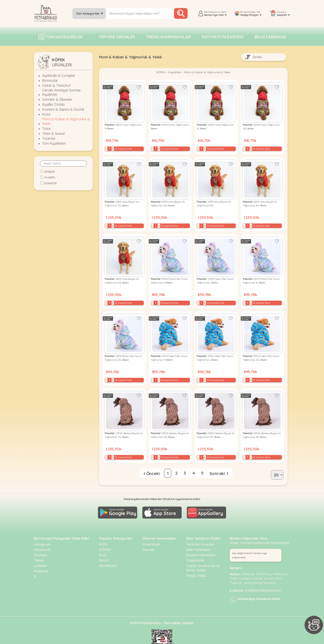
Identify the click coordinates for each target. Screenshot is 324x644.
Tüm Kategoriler (90, 14)
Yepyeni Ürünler (117, 37)
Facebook (42, 539)
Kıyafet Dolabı (53, 104)
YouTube (41, 545)
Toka (46, 128)
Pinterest (41, 561)
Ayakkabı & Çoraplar (59, 75)
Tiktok (39, 550)
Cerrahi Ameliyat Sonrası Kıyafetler (61, 92)
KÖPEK (157, 73)
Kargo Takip (196, 565)
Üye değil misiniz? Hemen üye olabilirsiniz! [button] (249, 545)
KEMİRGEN (108, 555)
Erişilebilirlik (195, 550)
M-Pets (50, 177)
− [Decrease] (107, 147)
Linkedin (40, 555)
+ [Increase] (114, 147)
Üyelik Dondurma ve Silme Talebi (203, 558)
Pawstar (51, 183)
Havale (148, 539)
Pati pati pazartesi (223, 37)
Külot (46, 114)
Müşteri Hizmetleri (201, 545)
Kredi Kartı (151, 534)
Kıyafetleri (172, 73)
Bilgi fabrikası (270, 37)
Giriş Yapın (220, 12)
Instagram (42, 534)
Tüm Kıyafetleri (54, 143)
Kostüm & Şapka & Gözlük (63, 109)
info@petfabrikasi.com (263, 580)
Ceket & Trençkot (56, 85)
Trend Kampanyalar (168, 37)
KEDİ (103, 534)
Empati (50, 171)
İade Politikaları (198, 539)
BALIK (104, 550)
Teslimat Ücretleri (200, 534)
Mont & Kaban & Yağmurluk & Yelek (66, 121)
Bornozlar (50, 80)
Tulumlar (49, 138)
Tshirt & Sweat (54, 133)
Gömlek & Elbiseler (57, 99)
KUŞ (103, 545)
